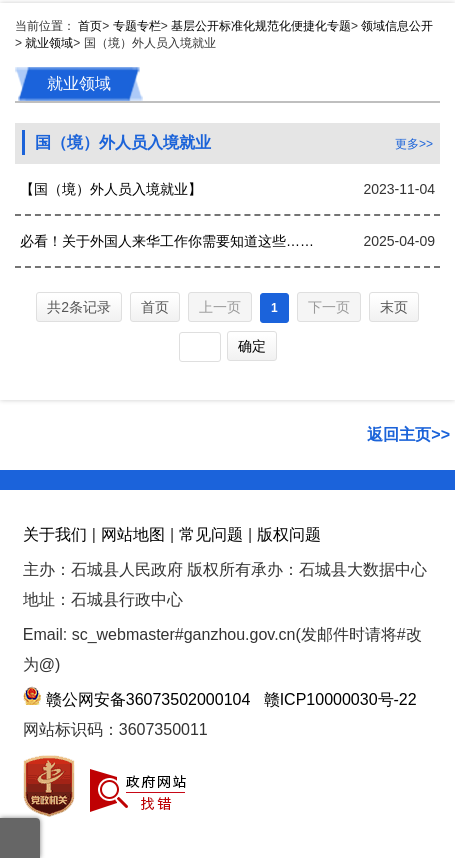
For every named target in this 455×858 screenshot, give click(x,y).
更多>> (414, 144)
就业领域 (49, 43)
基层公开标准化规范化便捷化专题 (261, 26)
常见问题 (211, 534)
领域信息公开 (397, 26)
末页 (394, 307)
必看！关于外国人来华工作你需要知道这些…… (167, 241)
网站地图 (133, 534)
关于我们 (55, 534)
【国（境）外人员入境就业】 (111, 189)
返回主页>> (408, 434)
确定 (252, 346)
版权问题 (289, 534)
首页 (90, 26)
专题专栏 (137, 26)
